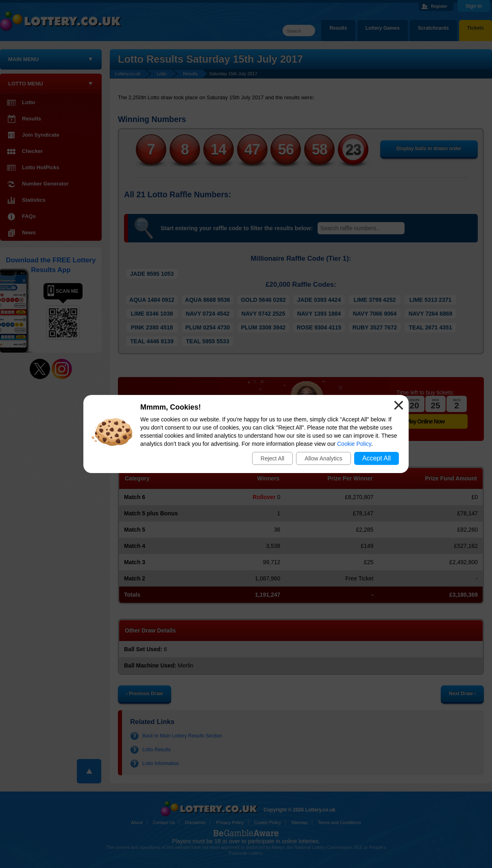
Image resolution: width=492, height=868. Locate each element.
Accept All (377, 458)
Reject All (272, 458)
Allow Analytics (323, 458)
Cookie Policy (354, 444)
